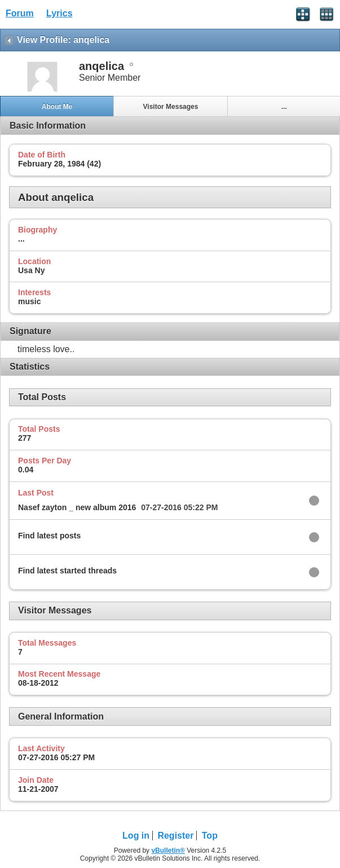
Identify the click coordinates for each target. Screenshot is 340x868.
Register (175, 836)
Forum (20, 13)
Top (210, 836)
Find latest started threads (67, 571)
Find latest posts (49, 536)
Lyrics (59, 13)
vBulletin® (168, 851)
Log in (136, 836)
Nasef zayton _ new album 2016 (77, 507)
